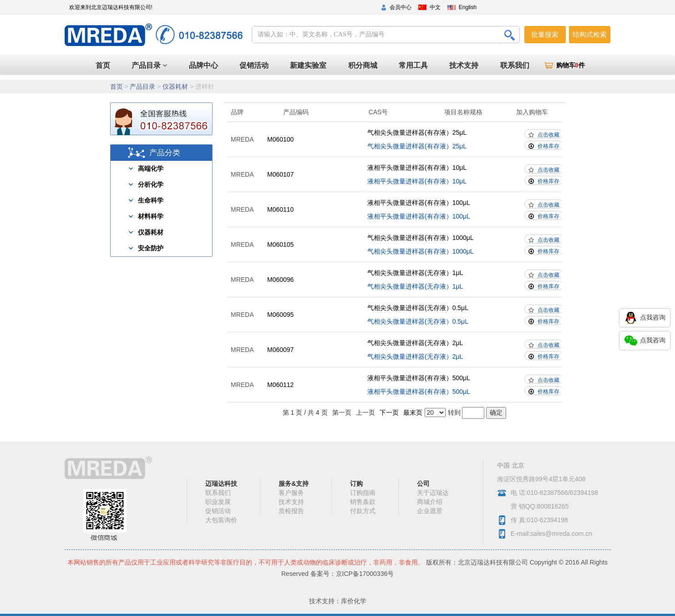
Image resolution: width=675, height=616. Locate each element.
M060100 (280, 139)
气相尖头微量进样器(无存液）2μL (415, 343)
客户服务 (291, 493)
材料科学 (151, 216)
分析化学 (151, 184)
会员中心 (401, 7)
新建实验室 (327, 65)
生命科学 (151, 200)
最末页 (413, 412)
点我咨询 (645, 318)
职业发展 (218, 502)
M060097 (280, 350)
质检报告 (291, 511)
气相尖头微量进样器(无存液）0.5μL (418, 308)
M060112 (280, 385)
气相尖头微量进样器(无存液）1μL (415, 273)
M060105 (280, 244)
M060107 (280, 174)
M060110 (280, 209)
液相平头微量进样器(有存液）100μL (419, 203)
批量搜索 (545, 34)
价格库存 (548, 146)
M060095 (280, 315)
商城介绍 (430, 502)
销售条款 (363, 502)
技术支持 (470, 65)
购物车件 (571, 65)
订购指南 (363, 493)
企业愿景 (430, 511)
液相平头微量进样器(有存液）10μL (417, 168)
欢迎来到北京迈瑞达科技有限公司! (111, 7)
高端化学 (151, 168)
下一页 (389, 412)
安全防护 (151, 248)
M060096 (280, 280)
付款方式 (363, 511)
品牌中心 (231, 65)
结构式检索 (590, 34)
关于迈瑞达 (433, 493)
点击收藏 (548, 135)
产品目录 (131, 65)
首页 (196, 65)
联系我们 (517, 65)
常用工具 (424, 65)
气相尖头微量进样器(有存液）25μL (417, 132)
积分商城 (377, 65)
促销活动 (277, 65)
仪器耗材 (175, 87)
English (468, 7)
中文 (435, 7)
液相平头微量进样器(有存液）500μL (419, 378)
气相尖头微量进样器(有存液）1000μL (421, 238)
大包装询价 (221, 520)
